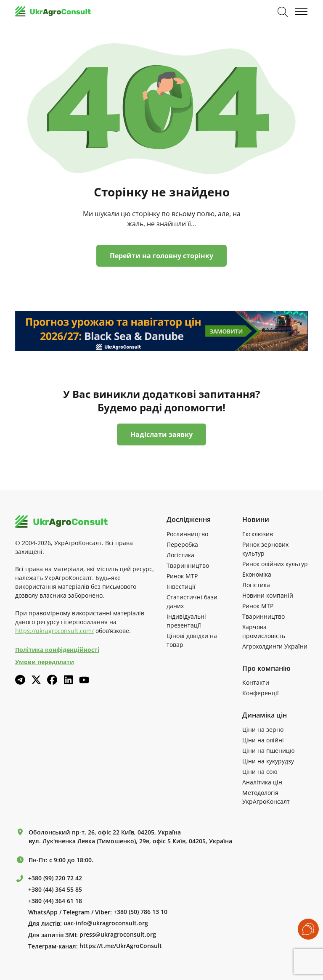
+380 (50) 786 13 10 (140, 912)
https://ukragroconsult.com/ (54, 631)
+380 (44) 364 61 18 (55, 901)
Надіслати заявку (161, 434)
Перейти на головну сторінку (161, 256)
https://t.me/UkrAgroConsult (121, 946)
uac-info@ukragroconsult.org (106, 923)
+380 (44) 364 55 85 (55, 890)
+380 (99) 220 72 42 (55, 878)
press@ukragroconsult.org (118, 935)
